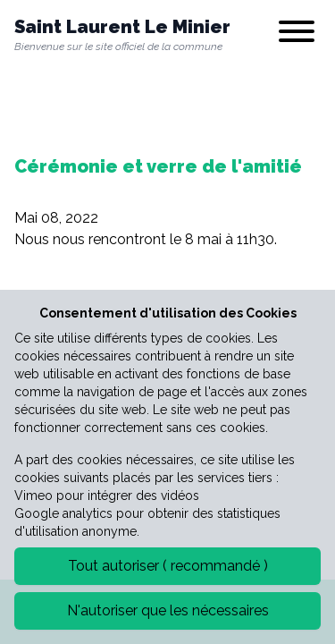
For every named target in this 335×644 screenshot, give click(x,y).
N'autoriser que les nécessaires (168, 610)
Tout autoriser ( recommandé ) (168, 566)
